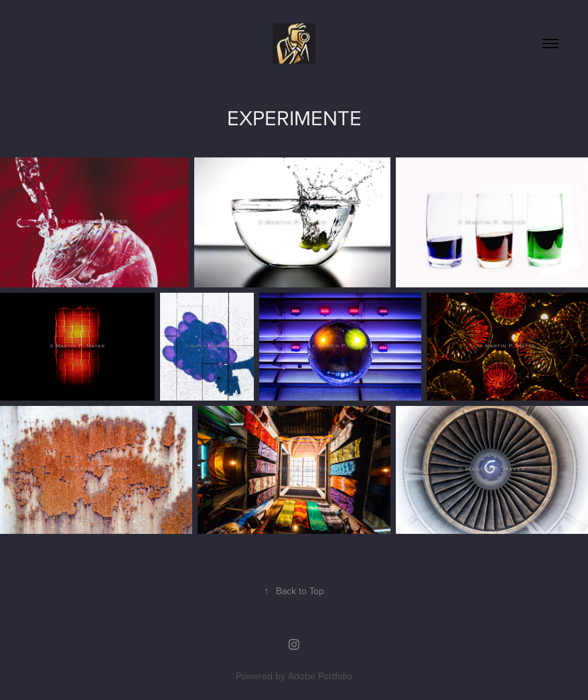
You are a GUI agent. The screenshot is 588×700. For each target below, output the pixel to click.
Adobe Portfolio (320, 676)
